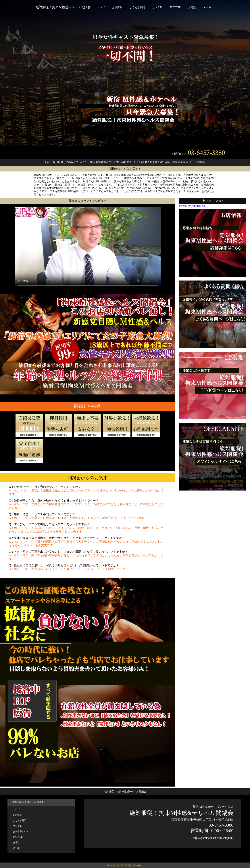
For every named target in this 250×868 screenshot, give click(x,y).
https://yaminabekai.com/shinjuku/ (213, 838)
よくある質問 (137, 7)
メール (207, 7)
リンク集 (157, 7)
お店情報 (117, 7)
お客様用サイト (21, 831)
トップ (101, 7)
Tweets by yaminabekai (193, 206)
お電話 (192, 7)
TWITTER (175, 7)
